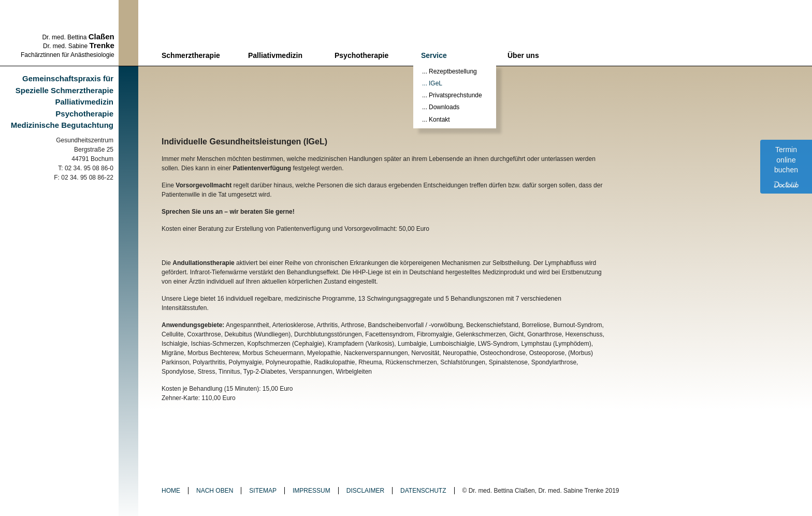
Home (171, 491)
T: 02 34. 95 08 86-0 (86, 168)
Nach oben (215, 491)
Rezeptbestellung (453, 71)
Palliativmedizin (275, 55)
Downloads (444, 107)
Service (434, 55)
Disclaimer (365, 491)
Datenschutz (423, 491)
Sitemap (263, 491)
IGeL (436, 83)
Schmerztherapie (191, 55)
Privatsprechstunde (455, 95)
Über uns (523, 55)
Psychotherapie (361, 55)
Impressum (311, 491)
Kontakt (439, 120)
